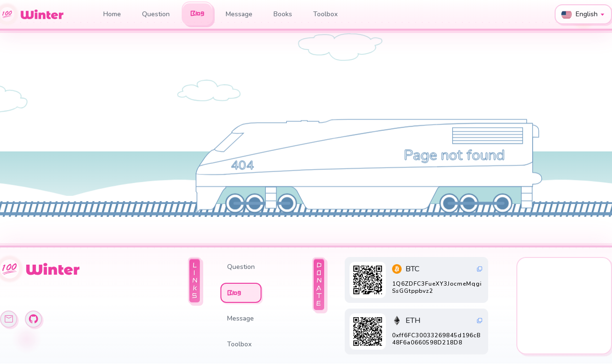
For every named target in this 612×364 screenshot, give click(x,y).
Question (156, 14)
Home (112, 14)
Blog (197, 13)
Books (283, 14)
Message (239, 14)
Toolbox (325, 14)
